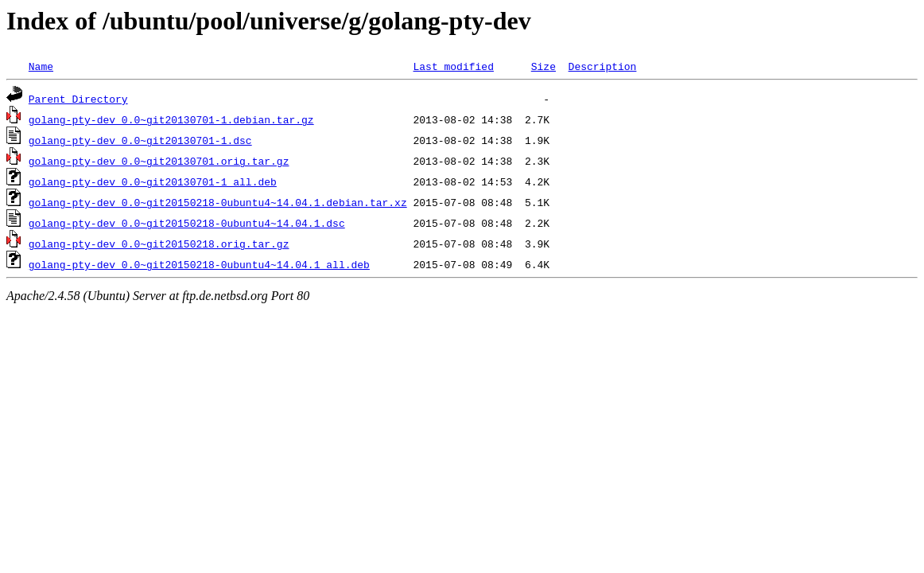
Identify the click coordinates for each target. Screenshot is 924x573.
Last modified (453, 66)
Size (544, 66)
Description (602, 66)
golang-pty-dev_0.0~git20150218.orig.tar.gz (159, 244)
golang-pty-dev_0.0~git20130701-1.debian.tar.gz (171, 119)
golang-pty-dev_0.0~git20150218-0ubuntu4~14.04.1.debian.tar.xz (218, 202)
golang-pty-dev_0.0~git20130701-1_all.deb (153, 181)
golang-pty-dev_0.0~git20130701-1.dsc (140, 140)
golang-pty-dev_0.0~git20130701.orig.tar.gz (159, 161)
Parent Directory (78, 99)
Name (41, 66)
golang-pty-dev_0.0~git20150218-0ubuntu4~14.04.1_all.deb (199, 264)
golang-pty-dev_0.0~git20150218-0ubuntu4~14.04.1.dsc (187, 223)
